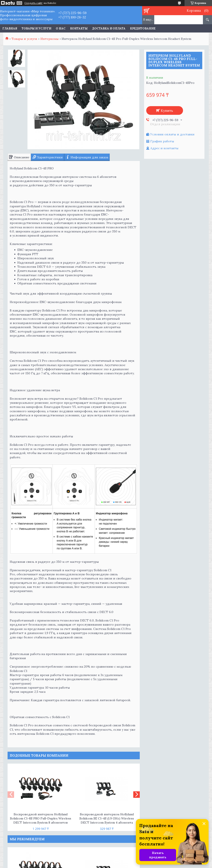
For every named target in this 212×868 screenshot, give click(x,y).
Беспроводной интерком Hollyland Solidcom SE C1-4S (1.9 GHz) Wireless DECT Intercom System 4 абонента (107, 818)
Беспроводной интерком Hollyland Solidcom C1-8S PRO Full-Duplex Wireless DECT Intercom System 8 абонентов (41, 818)
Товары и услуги (36, 28)
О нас (61, 28)
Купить (167, 110)
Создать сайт (34, 3)
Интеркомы (50, 39)
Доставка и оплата (109, 28)
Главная (10, 28)
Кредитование (143, 28)
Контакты (79, 28)
